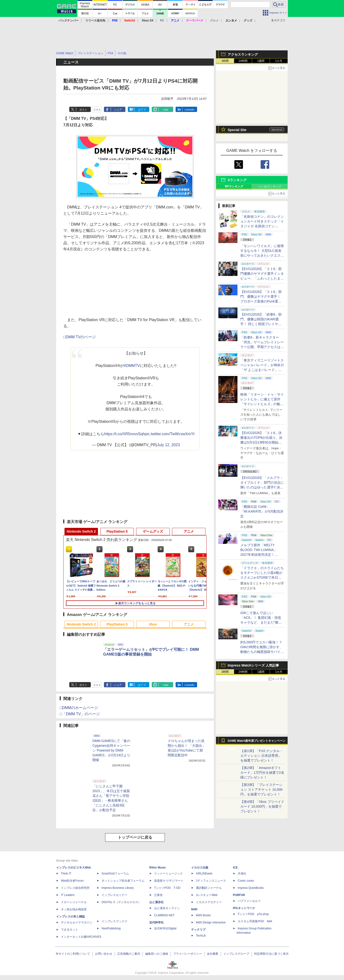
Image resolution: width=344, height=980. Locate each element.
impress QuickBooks (251, 888)
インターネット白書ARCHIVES (81, 937)
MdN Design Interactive (211, 922)
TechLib (201, 936)
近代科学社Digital (165, 928)
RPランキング (234, 186)
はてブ (142, 110)
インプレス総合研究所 (75, 888)
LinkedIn (190, 110)
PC (162, 21)
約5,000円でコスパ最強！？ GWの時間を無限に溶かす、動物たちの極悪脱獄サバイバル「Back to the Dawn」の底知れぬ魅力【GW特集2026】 (262, 652)
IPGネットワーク (244, 908)
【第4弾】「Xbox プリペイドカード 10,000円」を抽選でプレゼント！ (262, 806)
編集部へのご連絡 (157, 954)
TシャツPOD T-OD (167, 888)
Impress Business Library (118, 888)
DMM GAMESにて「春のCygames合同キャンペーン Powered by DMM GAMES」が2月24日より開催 (111, 750)
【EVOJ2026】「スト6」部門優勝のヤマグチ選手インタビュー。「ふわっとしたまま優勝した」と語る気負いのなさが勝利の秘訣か (262, 278)
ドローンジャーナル (74, 902)
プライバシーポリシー (188, 954)
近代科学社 (156, 922)
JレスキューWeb (207, 895)
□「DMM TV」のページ (80, 714)
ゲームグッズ (153, 531)
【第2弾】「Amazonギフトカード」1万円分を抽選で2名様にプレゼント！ (262, 773)
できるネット (70, 930)
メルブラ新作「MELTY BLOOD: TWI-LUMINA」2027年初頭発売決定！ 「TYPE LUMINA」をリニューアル (261, 555)
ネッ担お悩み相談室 (74, 909)
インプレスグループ (236, 954)
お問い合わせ (104, 954)
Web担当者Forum (72, 881)
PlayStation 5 (117, 531)
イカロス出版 (200, 868)
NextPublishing (111, 928)
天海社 (242, 874)
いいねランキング (270, 186)
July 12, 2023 (169, 445)
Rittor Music (158, 868)
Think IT (66, 874)
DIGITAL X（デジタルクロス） (121, 902)
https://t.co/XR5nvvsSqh (125, 434)
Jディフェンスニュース (211, 881)
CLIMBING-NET (164, 915)
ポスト (83, 110)
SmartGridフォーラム (115, 874)
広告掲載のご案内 (129, 954)
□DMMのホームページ (79, 708)
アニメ (189, 531)
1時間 (225, 61)
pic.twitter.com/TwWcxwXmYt (170, 434)
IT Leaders (68, 895)
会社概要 (213, 954)
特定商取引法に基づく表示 (271, 954)
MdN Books (203, 915)
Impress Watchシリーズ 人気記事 (253, 665)
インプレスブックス (114, 921)
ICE (235, 868)
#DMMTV (132, 366)
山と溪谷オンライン (167, 908)
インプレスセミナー (114, 895)
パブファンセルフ (249, 901)
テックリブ (198, 930)
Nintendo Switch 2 (81, 531)
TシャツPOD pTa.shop (253, 914)
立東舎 (158, 895)
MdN (194, 909)
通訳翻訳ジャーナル (209, 888)
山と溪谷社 (156, 902)
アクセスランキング (243, 54)
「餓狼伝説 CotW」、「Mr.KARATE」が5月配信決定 (262, 511)
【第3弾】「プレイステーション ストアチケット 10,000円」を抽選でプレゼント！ (261, 789)
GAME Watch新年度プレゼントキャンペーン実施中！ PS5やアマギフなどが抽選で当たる (257, 742)
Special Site (237, 130)
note (166, 110)
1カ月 (279, 61)
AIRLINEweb (204, 874)
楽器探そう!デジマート (169, 881)
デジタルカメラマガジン (77, 922)
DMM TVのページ (81, 337)
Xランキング (237, 180)
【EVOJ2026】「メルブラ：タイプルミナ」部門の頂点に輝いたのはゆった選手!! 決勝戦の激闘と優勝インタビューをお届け (262, 487)
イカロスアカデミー (209, 902)
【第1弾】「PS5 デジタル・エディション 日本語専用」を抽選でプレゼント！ (262, 756)
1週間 (261, 61)
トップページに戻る (135, 837)
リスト (97, 110)
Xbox (153, 624)
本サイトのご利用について (73, 954)
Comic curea (246, 881)
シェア (118, 110)
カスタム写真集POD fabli (255, 921)
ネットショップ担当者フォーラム (123, 881)
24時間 (243, 61)
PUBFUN (239, 895)
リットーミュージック (168, 874)
